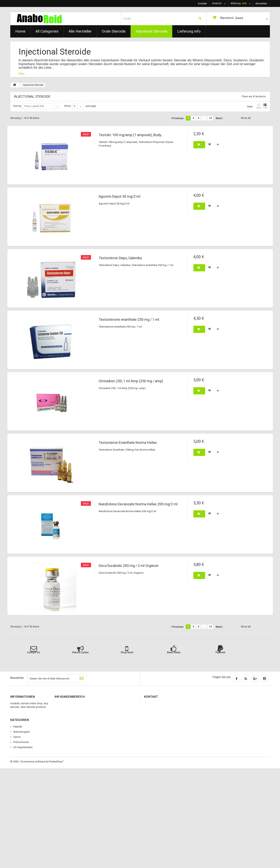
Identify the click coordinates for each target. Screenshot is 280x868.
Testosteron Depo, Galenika (120, 258)
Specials (18, 703)
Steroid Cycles (80, 652)
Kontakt (202, 3)
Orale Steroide (114, 31)
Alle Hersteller (80, 31)
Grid (259, 106)
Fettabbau (19, 819)
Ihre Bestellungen (67, 703)
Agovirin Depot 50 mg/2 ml (119, 197)
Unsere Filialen (21, 719)
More (22, 73)
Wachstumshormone (25, 758)
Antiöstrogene (21, 831)
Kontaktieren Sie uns (25, 724)
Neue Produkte (21, 708)
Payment (220, 652)
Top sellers (19, 713)
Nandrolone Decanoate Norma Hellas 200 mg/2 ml (138, 504)
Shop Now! (127, 652)
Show (67, 106)
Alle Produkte (21, 804)
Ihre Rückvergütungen (69, 713)
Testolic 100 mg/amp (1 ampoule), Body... (131, 135)
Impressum (19, 753)
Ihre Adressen (65, 719)
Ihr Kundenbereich (70, 697)
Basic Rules (174, 652)
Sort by (17, 106)
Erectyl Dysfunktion (24, 814)
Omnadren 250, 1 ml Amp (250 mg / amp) (131, 381)
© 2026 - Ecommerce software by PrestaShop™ (37, 861)
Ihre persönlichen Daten (70, 724)
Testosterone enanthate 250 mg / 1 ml (129, 320)
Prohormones (21, 842)
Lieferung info (189, 31)
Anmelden (261, 3)
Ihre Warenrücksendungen (72, 708)
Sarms (17, 837)
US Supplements (23, 847)
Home (20, 31)
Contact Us (33, 652)
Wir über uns (20, 734)
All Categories (47, 31)
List (265, 106)
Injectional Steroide (151, 31)
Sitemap (18, 763)
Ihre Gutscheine (66, 729)
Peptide (17, 826)
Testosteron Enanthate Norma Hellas (128, 443)
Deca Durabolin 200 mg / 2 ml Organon (129, 566)
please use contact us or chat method (183, 713)
